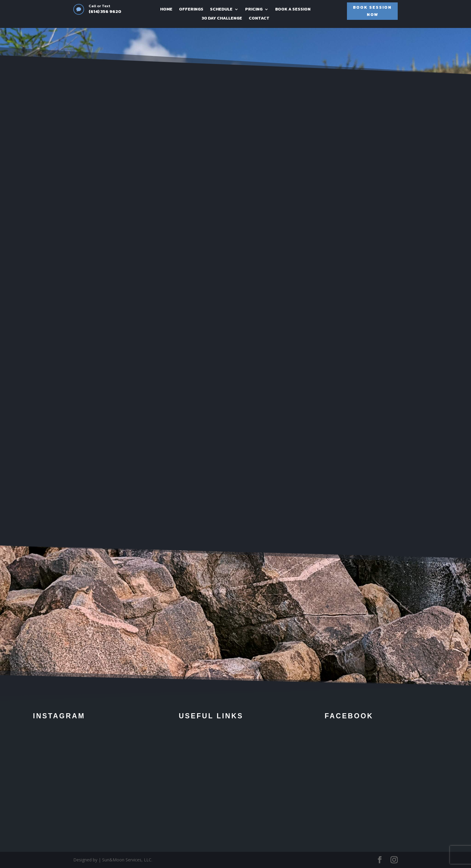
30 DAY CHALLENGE (222, 19)
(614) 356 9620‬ (105, 11)
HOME (166, 10)
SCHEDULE (221, 10)
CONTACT (259, 19)
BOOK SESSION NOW (372, 11)
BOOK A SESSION (293, 10)
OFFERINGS (191, 10)
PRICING (254, 10)
